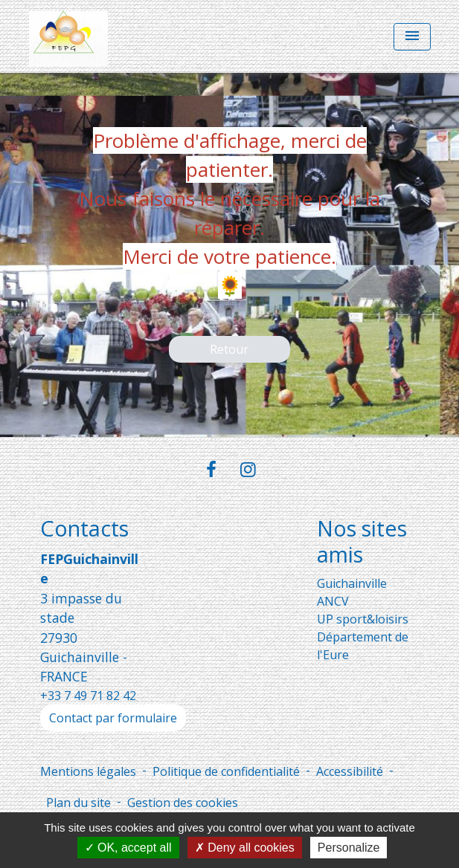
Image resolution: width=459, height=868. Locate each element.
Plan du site (78, 803)
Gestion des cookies (183, 803)
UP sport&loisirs (363, 619)
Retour (229, 349)
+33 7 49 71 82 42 (88, 696)
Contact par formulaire (113, 718)
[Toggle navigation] (412, 37)
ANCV (333, 601)
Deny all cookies (245, 848)
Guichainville (352, 583)
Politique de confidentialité (226, 771)
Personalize (349, 848)
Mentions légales (88, 771)
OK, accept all (128, 848)
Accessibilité (350, 771)
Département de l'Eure (363, 646)
